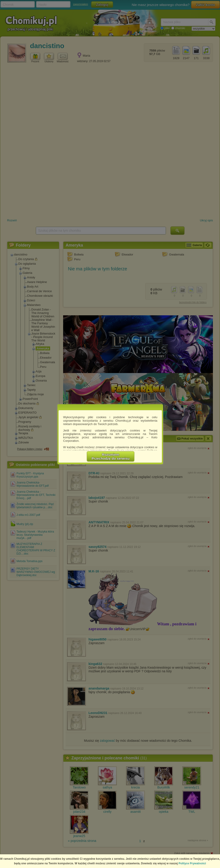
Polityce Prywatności (192, 863)
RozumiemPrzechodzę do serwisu (111, 456)
